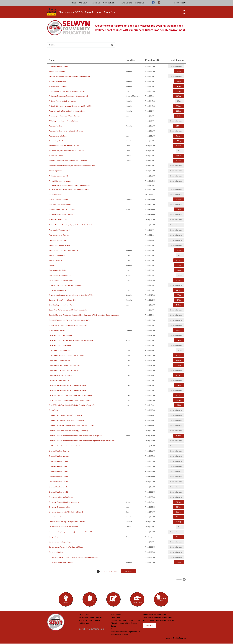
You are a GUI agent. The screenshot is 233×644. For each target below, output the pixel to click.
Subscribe (150, 626)
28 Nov (179, 502)
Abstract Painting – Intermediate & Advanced (66, 131)
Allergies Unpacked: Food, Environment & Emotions (68, 161)
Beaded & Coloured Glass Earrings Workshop (66, 285)
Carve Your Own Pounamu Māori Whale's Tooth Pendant (70, 400)
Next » (116, 571)
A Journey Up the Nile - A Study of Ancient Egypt (67, 111)
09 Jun (179, 517)
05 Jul (179, 116)
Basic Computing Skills (57, 270)
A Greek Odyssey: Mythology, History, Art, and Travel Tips (71, 106)
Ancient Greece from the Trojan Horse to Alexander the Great (72, 166)
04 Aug (178, 199)
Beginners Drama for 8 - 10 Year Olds (63, 300)
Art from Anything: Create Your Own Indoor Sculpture (69, 189)
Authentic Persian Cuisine (59, 220)
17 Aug (178, 141)
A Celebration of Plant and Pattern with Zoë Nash (67, 91)
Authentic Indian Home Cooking (61, 214)
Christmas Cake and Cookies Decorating (64, 502)
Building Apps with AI (57, 330)
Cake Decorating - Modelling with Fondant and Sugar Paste (71, 340)
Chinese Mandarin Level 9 (58, 66)
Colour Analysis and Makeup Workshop (63, 527)
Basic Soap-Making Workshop (60, 275)
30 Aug (178, 96)
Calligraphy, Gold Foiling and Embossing (63, 370)
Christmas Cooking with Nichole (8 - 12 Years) (66, 512)
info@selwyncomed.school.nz (91, 618)
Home (74, 3)
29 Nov (179, 91)
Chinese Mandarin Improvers (60, 456)
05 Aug (180, 101)
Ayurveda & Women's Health (60, 230)
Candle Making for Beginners (60, 380)
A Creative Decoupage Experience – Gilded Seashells (69, 96)
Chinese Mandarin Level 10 (59, 461)
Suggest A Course (161, 597)
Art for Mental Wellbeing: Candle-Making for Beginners (69, 185)
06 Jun (179, 136)
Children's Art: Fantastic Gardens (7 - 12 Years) (66, 420)
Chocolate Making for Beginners (61, 497)
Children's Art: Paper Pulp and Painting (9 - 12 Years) (68, 431)
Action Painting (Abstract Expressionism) (64, 146)
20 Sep (179, 280)
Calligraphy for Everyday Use (60, 360)
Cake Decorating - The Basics (60, 345)
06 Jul (179, 209)
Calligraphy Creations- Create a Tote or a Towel (67, 355)
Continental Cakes (56, 552)
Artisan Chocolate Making (59, 199)
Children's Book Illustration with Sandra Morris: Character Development (76, 436)
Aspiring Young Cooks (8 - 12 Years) (62, 209)
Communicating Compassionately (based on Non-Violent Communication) (76, 532)
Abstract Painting (56, 126)
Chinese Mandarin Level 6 (58, 482)
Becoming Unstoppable (58, 290)
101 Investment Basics (57, 81)
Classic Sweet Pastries (57, 517)
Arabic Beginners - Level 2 (59, 176)
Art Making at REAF (56, 194)
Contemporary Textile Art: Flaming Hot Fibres (66, 547)
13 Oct (179, 330)
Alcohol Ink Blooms (56, 156)
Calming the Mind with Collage (60, 375)
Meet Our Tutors (114, 599)
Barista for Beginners (57, 255)
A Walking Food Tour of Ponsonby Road (64, 121)
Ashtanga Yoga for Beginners (60, 204)
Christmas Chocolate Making (60, 507)
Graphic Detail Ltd (180, 638)
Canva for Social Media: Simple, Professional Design (68, 385)
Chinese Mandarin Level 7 (58, 487)
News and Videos (110, 3)
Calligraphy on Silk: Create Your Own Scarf (65, 365)
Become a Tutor (138, 599)
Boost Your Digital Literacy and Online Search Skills (68, 310)
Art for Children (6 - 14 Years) (60, 181)
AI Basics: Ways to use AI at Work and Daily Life (67, 151)
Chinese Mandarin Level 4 (58, 471)
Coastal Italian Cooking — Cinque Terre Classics (67, 522)
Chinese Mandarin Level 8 (58, 492)
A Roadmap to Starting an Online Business (65, 116)
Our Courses (84, 3)
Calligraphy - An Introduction (60, 350)
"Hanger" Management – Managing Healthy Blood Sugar (70, 76)
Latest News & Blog (90, 599)
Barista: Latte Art (55, 260)
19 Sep (179, 290)
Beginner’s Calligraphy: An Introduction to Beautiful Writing (71, 295)
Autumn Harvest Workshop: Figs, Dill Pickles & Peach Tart (70, 225)
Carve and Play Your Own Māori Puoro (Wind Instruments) (71, 395)
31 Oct (179, 146)
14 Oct (179, 126)
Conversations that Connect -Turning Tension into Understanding (74, 557)
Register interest (176, 66)
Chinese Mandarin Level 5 (58, 477)
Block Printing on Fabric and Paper (62, 305)
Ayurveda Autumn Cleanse (59, 235)
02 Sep (179, 106)
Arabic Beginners (55, 171)
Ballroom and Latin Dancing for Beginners (64, 250)
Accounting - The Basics (58, 141)
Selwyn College (126, 3)
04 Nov (179, 86)
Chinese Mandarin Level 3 (58, 466)
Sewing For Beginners (57, 71)
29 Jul (179, 81)
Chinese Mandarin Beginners (60, 451)
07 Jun (180, 151)
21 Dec (179, 512)
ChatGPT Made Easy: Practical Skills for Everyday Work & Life (72, 405)
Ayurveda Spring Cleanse (58, 240)
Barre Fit (52, 265)
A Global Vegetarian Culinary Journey (63, 101)
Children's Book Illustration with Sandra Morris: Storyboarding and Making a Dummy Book (82, 441)
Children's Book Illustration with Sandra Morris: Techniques (71, 446)
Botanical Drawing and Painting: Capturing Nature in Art (70, 320)
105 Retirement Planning (58, 86)
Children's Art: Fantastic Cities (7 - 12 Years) (65, 415)
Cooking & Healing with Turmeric (61, 562)
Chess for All (54, 410)
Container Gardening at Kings (60, 542)
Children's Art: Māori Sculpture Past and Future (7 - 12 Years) (72, 425)
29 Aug (178, 365)
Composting (53, 537)
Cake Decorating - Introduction (61, 335)
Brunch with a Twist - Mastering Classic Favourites (68, 325)
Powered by (181, 580)
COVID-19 (80, 12)
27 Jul (179, 71)
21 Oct (179, 161)
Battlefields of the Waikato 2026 (61, 280)
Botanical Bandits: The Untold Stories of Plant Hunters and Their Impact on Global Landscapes (84, 315)
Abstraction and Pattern (58, 136)
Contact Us (140, 3)
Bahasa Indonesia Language (59, 245)
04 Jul (179, 270)
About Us (96, 3)
